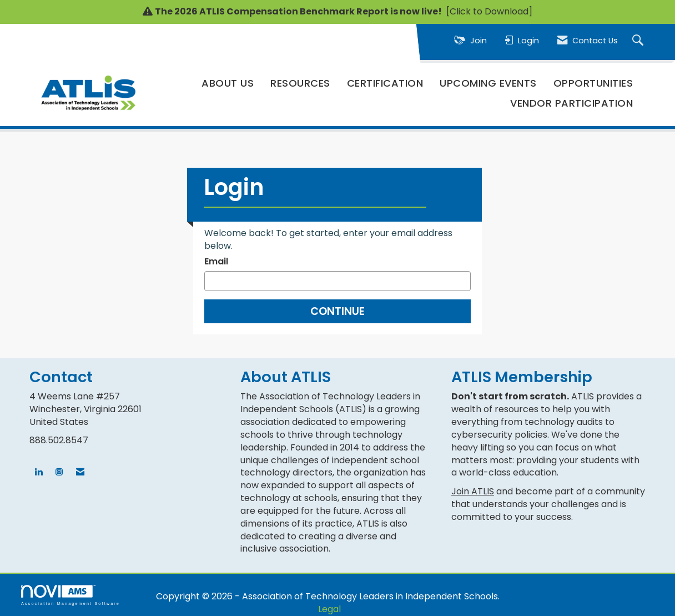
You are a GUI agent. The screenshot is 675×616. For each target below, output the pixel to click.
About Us (228, 83)
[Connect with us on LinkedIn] (39, 472)
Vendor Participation (571, 103)
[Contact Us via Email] (80, 472)
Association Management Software (70, 595)
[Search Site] (639, 41)
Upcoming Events (488, 83)
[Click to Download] (488, 11)
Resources (300, 83)
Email (216, 262)
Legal (329, 609)
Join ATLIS (473, 491)
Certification (385, 83)
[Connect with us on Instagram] (59, 472)
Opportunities (593, 83)
